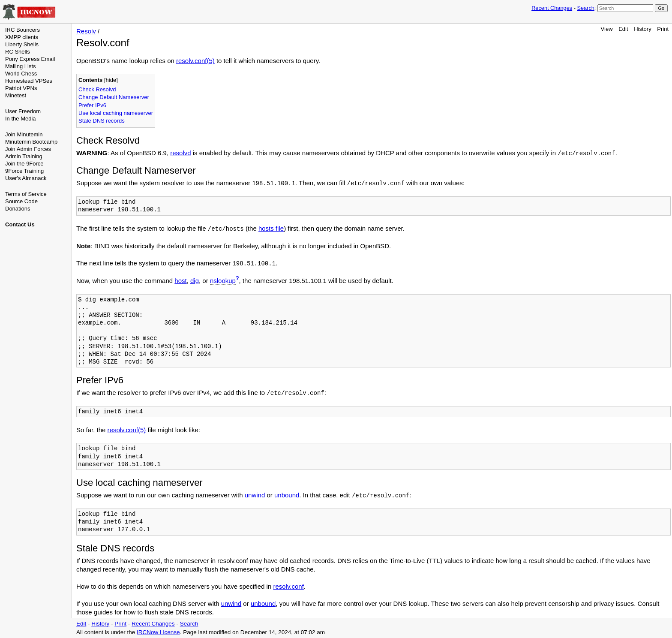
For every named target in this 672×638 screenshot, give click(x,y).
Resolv (86, 31)
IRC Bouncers (22, 30)
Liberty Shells (22, 44)
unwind (255, 495)
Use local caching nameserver (116, 113)
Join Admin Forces (28, 149)
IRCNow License (158, 632)
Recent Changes (552, 8)
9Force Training (24, 171)
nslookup (223, 281)
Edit (623, 29)
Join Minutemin (24, 134)
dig (195, 281)
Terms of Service (26, 194)
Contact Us (20, 224)
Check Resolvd (97, 89)
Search (585, 8)
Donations (18, 209)
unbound (287, 495)
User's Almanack (26, 178)
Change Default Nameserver (114, 97)
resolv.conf (288, 586)
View (607, 29)
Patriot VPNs (21, 88)
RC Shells (18, 52)
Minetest (16, 95)
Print (663, 29)
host (180, 281)
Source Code (21, 201)
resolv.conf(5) (195, 61)
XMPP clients (22, 37)
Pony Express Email (30, 59)
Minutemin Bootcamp (31, 142)
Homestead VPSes (29, 81)
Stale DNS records (102, 121)
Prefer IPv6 (92, 105)
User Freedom (23, 111)
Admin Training (24, 156)
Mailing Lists (21, 66)
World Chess (21, 74)
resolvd (180, 153)
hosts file (271, 228)
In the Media (21, 119)
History (642, 29)
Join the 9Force (24, 164)
